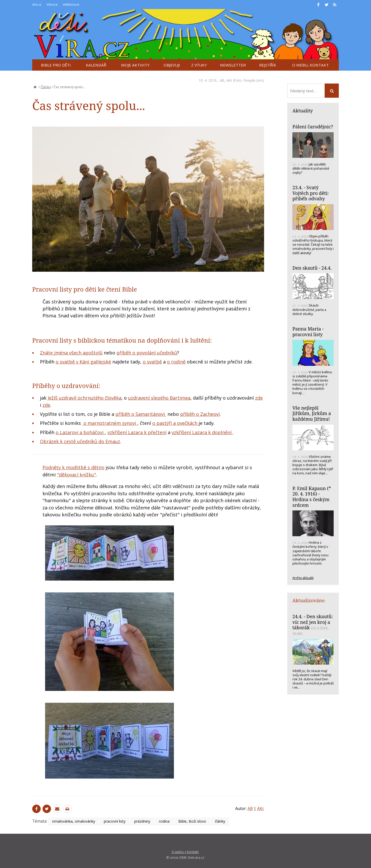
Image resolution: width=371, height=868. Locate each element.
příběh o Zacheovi (200, 414)
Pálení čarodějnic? (313, 127)
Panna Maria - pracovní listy (308, 332)
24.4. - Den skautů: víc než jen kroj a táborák (313, 622)
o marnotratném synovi (110, 423)
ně (183, 362)
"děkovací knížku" (77, 475)
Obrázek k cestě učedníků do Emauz (80, 441)
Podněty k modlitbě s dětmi (73, 467)
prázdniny (142, 821)
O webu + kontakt (185, 852)
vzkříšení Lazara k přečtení (137, 432)
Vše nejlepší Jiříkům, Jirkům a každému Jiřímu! (312, 413)
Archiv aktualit (303, 578)
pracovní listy (115, 821)
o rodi (174, 362)
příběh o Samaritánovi (141, 414)
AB (222, 80)
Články (46, 87)
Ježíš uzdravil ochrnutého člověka (85, 398)
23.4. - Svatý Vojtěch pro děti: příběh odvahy (311, 193)
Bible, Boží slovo (192, 821)
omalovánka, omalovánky (74, 821)
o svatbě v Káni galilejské (83, 362)
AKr (229, 80)
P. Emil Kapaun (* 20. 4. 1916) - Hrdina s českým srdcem (312, 497)
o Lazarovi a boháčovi (80, 432)
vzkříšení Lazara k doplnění (202, 432)
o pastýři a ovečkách (175, 423)
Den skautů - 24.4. (312, 268)
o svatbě (152, 362)
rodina (164, 821)
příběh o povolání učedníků (147, 353)
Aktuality (303, 111)
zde (259, 398)
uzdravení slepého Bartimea (159, 398)
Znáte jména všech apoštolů (71, 353)
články (220, 821)
